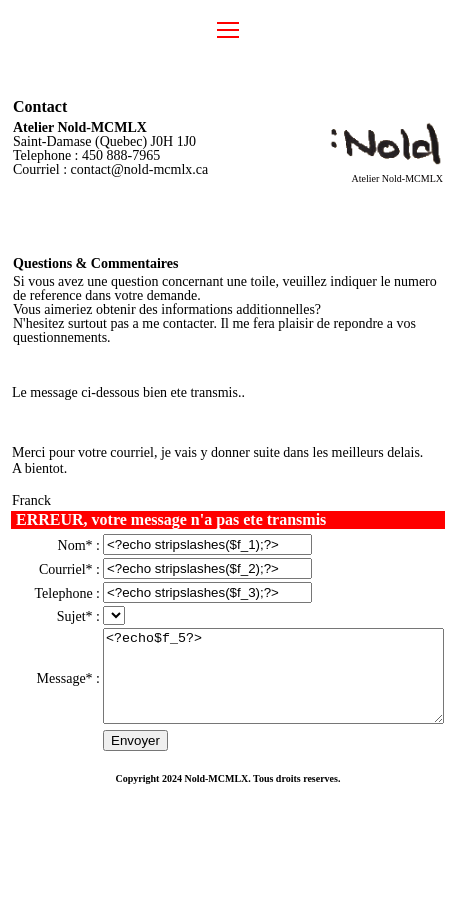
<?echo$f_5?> (263, 707)
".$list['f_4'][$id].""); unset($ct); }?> (84, 637)
